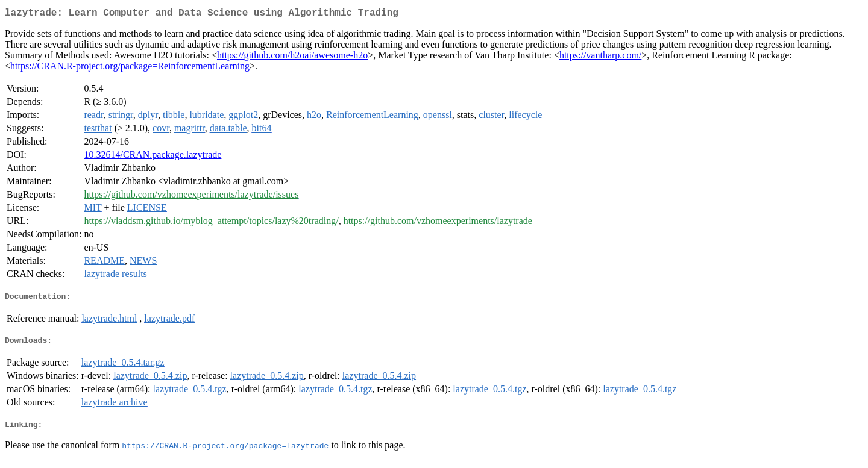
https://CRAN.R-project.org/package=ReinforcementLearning (130, 68)
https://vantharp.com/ (600, 58)
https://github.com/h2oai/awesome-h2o (292, 58)
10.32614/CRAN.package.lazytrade (153, 157)
